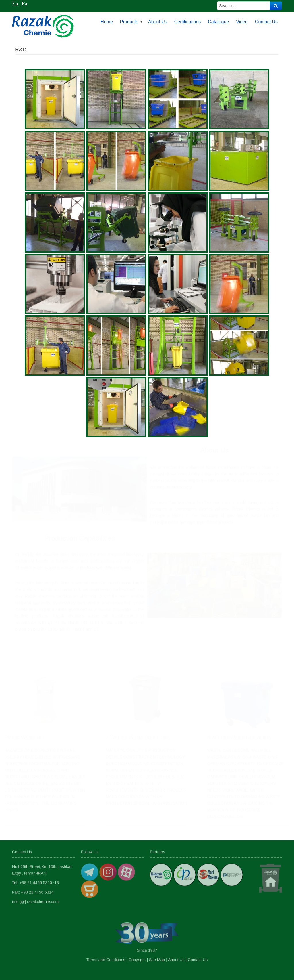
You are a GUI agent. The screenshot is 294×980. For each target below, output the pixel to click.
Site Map (157, 958)
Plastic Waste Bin (24, 740)
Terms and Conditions (106, 958)
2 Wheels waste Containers (138, 740)
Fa (25, 4)
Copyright (137, 958)
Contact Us (198, 958)
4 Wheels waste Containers (239, 740)
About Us (176, 958)
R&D (21, 50)
